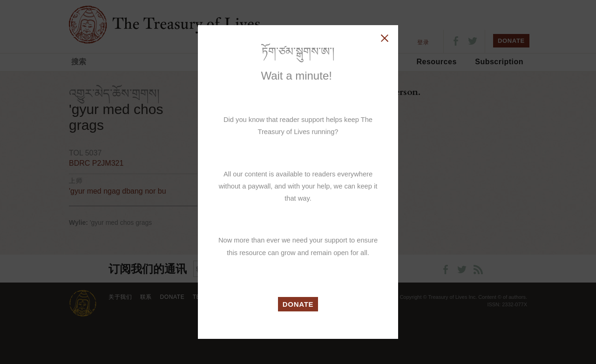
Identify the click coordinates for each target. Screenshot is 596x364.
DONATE (298, 304)
